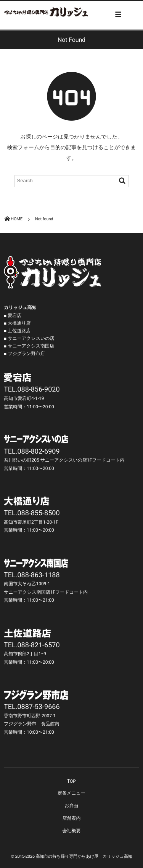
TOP (71, 781)
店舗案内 (72, 818)
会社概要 (72, 831)
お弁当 (71, 806)
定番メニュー (71, 793)
